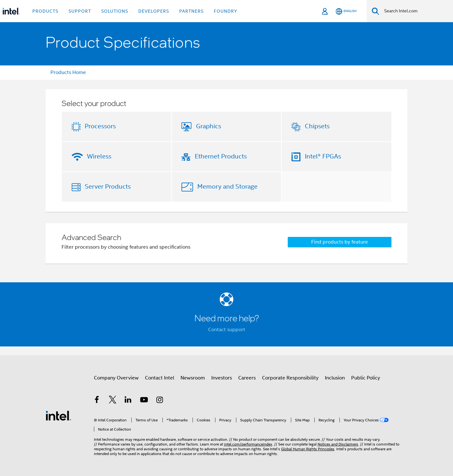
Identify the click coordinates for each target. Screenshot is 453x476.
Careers (247, 378)
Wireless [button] (99, 156)
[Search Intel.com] (416, 11)
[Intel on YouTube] (144, 401)
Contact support (227, 330)
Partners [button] (191, 11)
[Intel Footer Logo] (58, 415)
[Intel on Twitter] (113, 401)
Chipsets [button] (317, 126)
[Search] (375, 11)
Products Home (68, 72)
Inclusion (335, 378)
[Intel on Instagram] (160, 401)
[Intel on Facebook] (97, 401)
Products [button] (45, 11)
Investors (222, 378)
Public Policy (366, 378)
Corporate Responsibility (290, 378)
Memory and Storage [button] (227, 187)
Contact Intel (160, 378)
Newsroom (193, 378)
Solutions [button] (115, 11)
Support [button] (80, 11)
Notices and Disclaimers (338, 444)
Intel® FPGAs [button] (323, 156)
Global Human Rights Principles (308, 449)
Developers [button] (154, 11)
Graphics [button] (209, 126)
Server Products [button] (108, 187)
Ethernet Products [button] (221, 156)
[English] (346, 11)
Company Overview (116, 378)
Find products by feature (340, 242)
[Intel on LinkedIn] (128, 401)
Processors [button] (100, 126)
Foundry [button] (226, 11)
